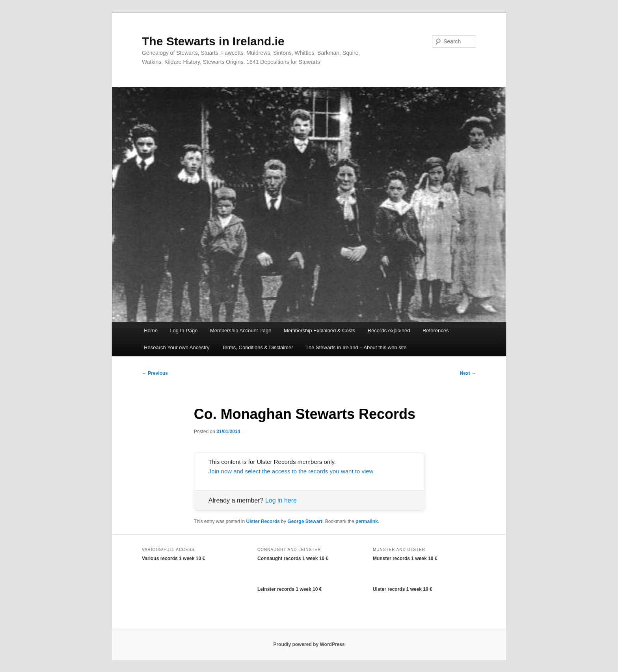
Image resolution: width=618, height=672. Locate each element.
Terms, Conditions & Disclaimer (258, 347)
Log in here (281, 500)
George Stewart (305, 521)
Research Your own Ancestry (177, 347)
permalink (367, 521)
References (436, 330)
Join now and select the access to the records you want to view (291, 471)
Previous (155, 373)
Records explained (389, 330)
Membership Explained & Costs (319, 330)
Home (151, 330)
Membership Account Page (241, 330)
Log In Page (184, 330)
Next (468, 373)
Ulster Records (263, 521)
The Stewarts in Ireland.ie (213, 41)
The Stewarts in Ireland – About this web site (356, 347)
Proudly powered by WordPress (309, 644)
